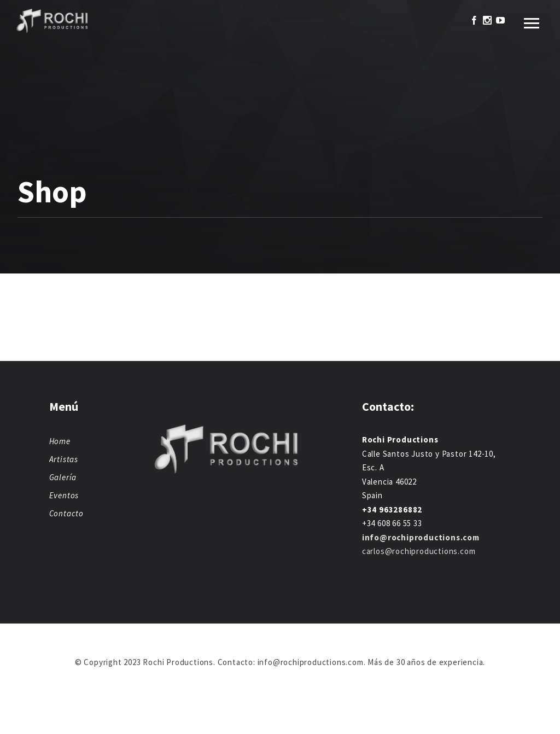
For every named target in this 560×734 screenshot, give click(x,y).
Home (60, 441)
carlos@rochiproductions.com (419, 551)
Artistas (64, 459)
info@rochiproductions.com (421, 537)
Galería (63, 477)
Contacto (66, 513)
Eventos (64, 495)
